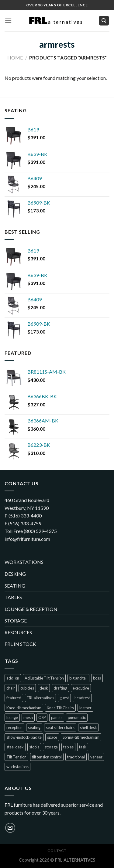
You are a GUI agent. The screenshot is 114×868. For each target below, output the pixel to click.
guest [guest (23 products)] (64, 698)
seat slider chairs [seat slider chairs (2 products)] (60, 727)
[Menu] (8, 20)
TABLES (13, 597)
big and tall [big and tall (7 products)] (78, 678)
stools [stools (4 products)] (34, 747)
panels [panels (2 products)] (57, 717)
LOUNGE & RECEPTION (31, 609)
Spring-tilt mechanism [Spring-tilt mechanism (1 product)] (81, 737)
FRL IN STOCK (20, 644)
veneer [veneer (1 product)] (96, 757)
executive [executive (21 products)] (81, 688)
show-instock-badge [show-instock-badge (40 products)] (24, 737)
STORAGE (16, 620)
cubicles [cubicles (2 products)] (27, 688)
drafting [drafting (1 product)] (60, 688)
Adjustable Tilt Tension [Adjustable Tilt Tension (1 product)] (44, 678)
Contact (57, 851)
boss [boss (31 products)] (97, 678)
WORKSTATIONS (24, 562)
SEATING (15, 586)
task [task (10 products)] (83, 747)
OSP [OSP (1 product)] (42, 717)
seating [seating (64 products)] (34, 727)
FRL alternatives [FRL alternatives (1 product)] (40, 698)
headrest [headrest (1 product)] (82, 698)
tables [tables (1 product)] (68, 747)
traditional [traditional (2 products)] (76, 757)
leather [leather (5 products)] (85, 708)
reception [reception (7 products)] (14, 727)
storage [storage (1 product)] (51, 747)
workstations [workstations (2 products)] (17, 767)
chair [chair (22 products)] (11, 688)
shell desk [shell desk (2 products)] (88, 727)
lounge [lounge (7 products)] (12, 717)
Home (15, 58)
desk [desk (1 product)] (44, 688)
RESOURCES (18, 632)
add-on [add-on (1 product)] (13, 678)
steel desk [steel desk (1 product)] (15, 747)
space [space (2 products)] (52, 737)
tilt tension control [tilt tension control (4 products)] (47, 757)
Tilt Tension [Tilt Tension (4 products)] (16, 757)
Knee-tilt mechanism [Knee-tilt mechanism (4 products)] (24, 708)
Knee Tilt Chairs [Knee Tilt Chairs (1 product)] (60, 708)
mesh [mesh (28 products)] (28, 717)
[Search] (104, 21)
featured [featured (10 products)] (14, 698)
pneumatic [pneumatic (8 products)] (77, 717)
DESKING (15, 574)
